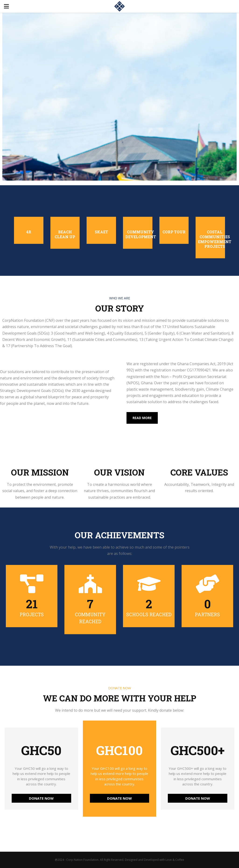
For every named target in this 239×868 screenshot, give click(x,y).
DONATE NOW (41, 798)
